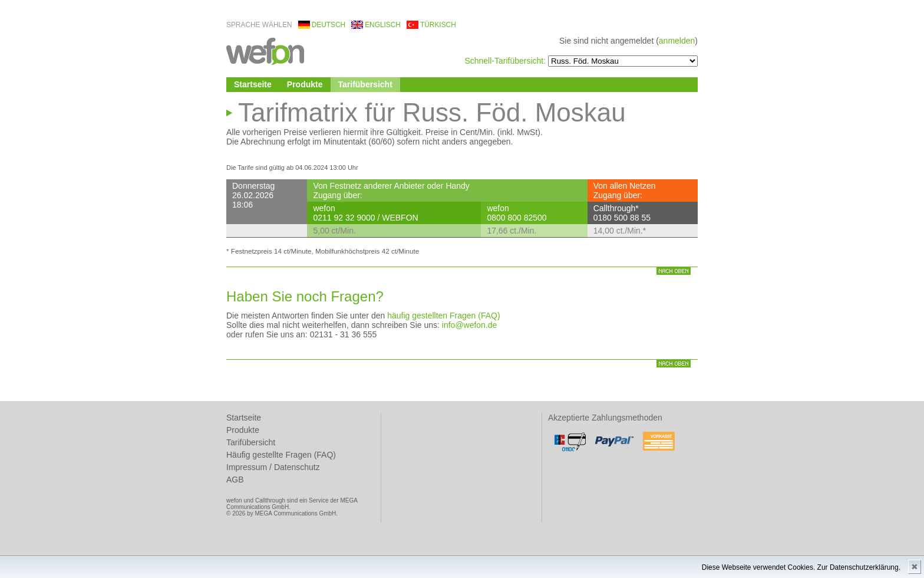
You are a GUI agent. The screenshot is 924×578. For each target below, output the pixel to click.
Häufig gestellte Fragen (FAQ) (281, 455)
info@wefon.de (470, 325)
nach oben (674, 271)
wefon (265, 50)
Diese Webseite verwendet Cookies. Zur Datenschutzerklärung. (801, 567)
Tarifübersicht (365, 84)
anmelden (677, 41)
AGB (235, 480)
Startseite (253, 84)
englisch (383, 25)
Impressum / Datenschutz (273, 467)
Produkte (305, 84)
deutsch (329, 25)
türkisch (438, 25)
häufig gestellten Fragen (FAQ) (443, 316)
